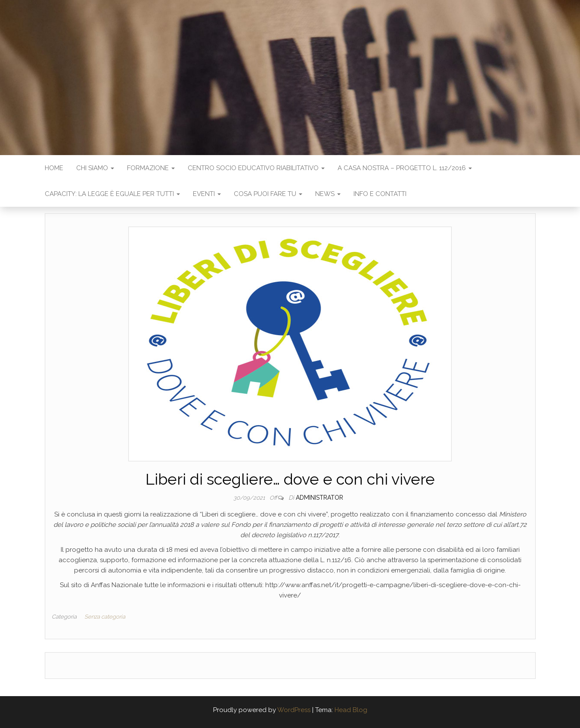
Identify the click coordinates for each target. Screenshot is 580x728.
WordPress (294, 710)
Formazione (151, 168)
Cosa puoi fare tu (268, 194)
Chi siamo (95, 168)
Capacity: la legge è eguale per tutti (112, 194)
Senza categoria (105, 617)
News (328, 194)
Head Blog (351, 710)
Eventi (207, 194)
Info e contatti (380, 194)
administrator (319, 498)
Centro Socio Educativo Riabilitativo (256, 168)
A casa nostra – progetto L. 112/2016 (405, 168)
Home (54, 168)
